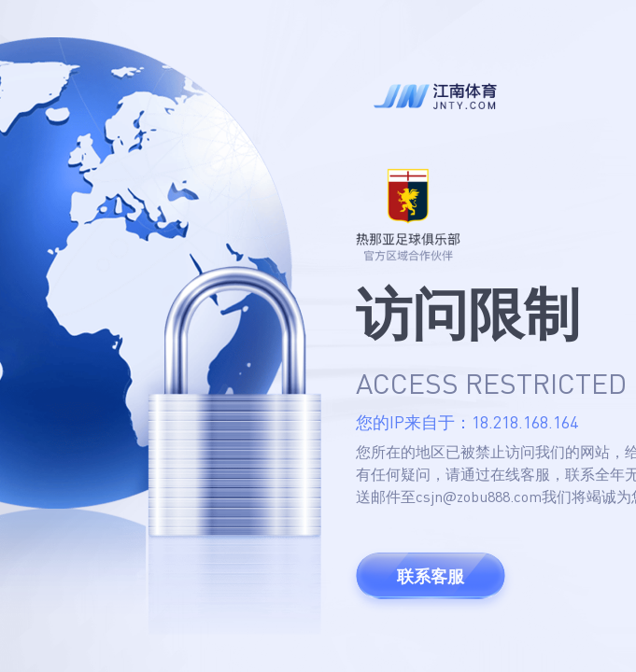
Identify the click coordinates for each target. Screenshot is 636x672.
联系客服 (431, 576)
